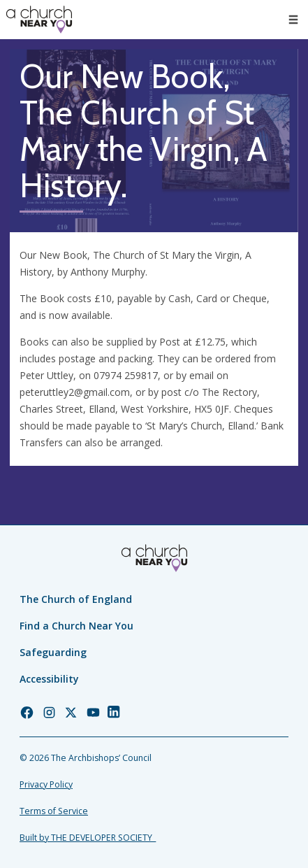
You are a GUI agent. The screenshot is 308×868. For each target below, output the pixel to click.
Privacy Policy (46, 784)
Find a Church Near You (76, 626)
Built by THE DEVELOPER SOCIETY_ (88, 838)
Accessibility (49, 679)
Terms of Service (54, 811)
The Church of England (76, 599)
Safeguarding (53, 652)
